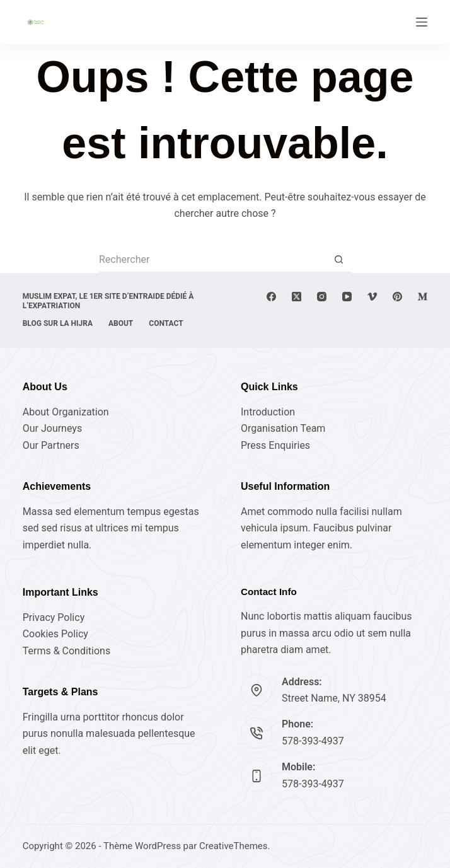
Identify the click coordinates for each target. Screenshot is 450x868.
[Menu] (422, 22)
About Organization (66, 412)
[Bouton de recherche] (338, 260)
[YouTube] (347, 297)
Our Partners (51, 445)
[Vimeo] (372, 297)
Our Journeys (52, 428)
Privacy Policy (54, 617)
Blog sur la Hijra (58, 323)
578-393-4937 (313, 741)
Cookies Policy (55, 634)
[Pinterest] (397, 297)
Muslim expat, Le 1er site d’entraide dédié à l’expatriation (108, 301)
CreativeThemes (234, 846)
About (121, 323)
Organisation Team (283, 428)
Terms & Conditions (67, 651)
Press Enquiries (275, 445)
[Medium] (423, 297)
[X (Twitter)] (297, 297)
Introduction (268, 412)
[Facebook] (271, 297)
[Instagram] (322, 297)
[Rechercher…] (212, 260)
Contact (166, 323)
